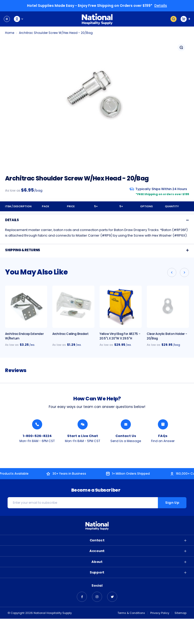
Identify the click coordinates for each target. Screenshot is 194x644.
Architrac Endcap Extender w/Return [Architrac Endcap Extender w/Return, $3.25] (24, 336)
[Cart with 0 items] (185, 19)
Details (161, 6)
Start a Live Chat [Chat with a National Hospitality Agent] (83, 436)
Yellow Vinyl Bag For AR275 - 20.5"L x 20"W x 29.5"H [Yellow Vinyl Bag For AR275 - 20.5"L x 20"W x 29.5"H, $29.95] (120, 336)
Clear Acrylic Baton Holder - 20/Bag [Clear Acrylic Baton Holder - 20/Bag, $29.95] (167, 336)
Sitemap (180, 613)
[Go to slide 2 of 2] (172, 272)
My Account (19, 19)
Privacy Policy (160, 613)
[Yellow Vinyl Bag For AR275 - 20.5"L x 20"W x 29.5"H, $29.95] (121, 306)
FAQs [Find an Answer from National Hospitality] (163, 436)
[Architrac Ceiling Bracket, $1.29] (73, 306)
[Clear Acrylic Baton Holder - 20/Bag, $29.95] (168, 306)
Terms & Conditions (131, 613)
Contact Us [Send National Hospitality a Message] (126, 436)
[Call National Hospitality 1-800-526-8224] (37, 424)
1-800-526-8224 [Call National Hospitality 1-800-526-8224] (37, 436)
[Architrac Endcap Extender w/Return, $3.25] (26, 306)
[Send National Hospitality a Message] (126, 424)
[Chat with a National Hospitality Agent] (83, 424)
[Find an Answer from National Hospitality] (163, 424)
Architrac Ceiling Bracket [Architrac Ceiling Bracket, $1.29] (70, 333)
